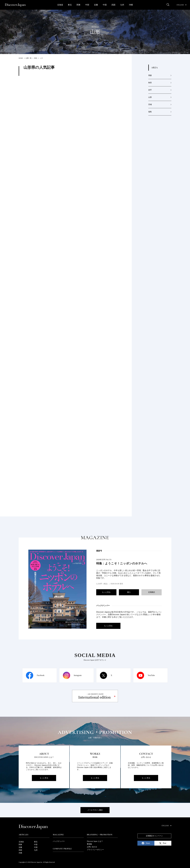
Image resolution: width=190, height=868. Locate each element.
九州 (122, 5)
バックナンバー (59, 841)
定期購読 (152, 592)
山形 (150, 97)
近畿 (96, 5)
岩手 (150, 90)
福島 (150, 112)
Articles (23, 835)
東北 (70, 5)
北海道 (60, 5)
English (182, 5)
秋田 (150, 83)
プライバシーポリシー (95, 850)
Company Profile (62, 849)
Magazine (58, 835)
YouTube (151, 675)
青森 (150, 75)
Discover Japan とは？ (95, 841)
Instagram (78, 675)
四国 (113, 5)
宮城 (150, 104)
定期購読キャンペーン (154, 836)
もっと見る (106, 592)
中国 (105, 5)
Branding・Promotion (100, 835)
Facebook (41, 675)
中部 (87, 5)
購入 (129, 592)
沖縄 (131, 5)
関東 (79, 5)
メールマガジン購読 (95, 810)
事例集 (89, 844)
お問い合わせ (92, 847)
